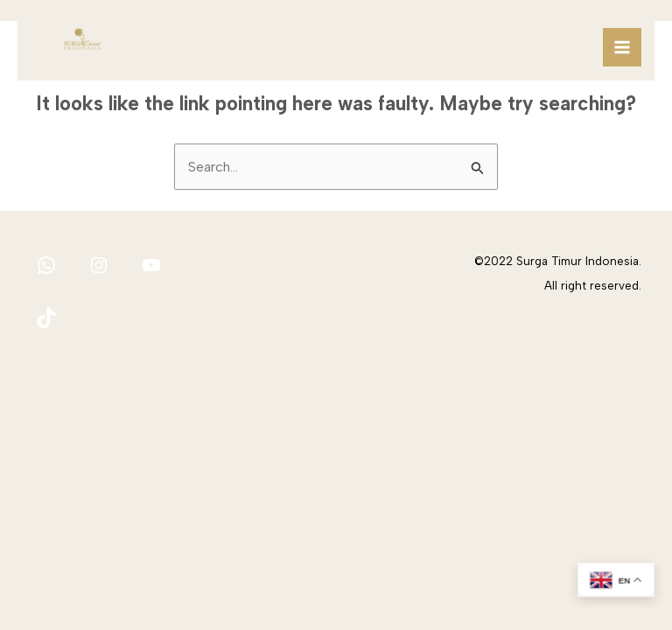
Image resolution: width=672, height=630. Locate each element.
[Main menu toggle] (622, 47)
